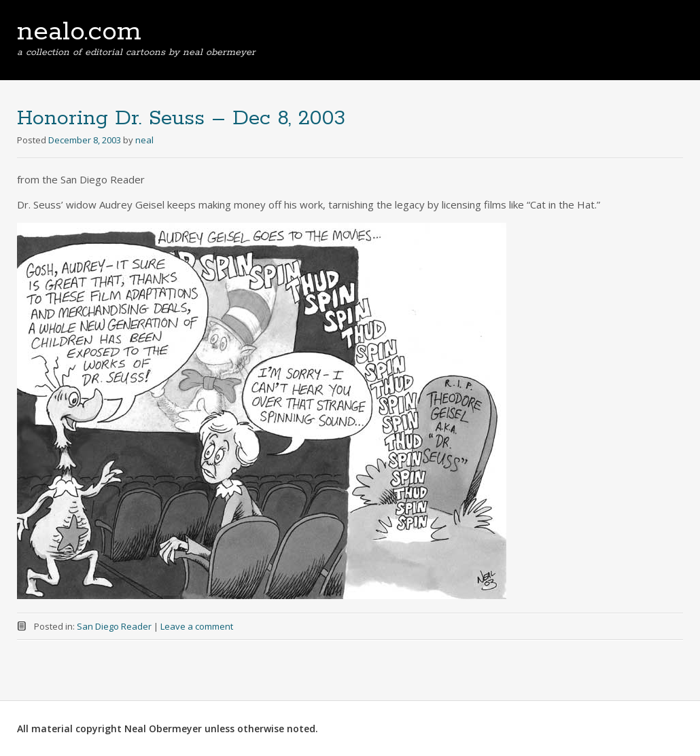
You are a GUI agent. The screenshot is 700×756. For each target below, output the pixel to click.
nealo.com (79, 32)
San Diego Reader (114, 626)
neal (144, 140)
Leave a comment (197, 626)
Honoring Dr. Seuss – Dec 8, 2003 (181, 119)
